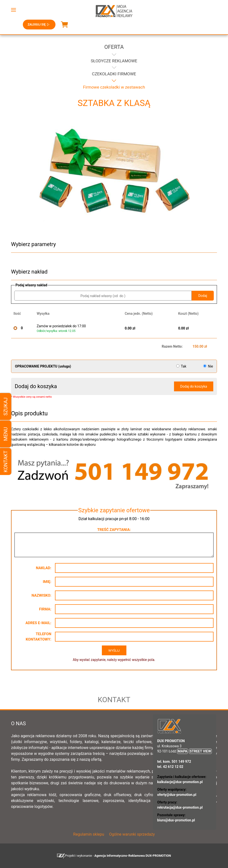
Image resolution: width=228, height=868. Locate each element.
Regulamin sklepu (89, 834)
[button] (13, 10)
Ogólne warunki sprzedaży (132, 834)
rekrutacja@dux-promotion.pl (180, 807)
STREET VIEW (200, 751)
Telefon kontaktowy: (39, 637)
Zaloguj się (39, 25)
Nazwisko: (41, 595)
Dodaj (203, 296)
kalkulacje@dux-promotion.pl (180, 782)
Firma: (45, 609)
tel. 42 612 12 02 (170, 767)
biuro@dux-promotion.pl (176, 820)
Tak (182, 366)
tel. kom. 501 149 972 (174, 762)
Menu (6, 434)
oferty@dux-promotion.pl (177, 795)
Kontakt (6, 462)
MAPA (182, 751)
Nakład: (44, 568)
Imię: (47, 582)
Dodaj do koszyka (194, 386)
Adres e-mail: (38, 623)
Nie (208, 366)
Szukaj (6, 406)
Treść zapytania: (114, 530)
